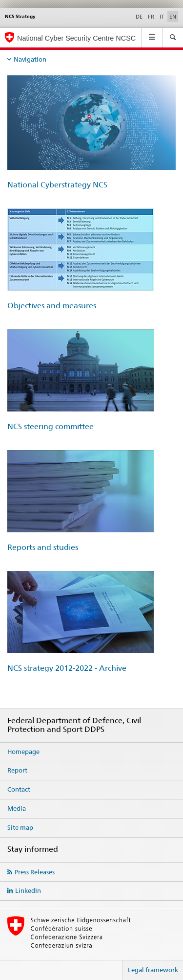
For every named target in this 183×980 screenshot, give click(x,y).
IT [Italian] (162, 17)
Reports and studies (43, 547)
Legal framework (153, 970)
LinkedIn (28, 890)
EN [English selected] (173, 17)
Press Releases (35, 872)
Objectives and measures (52, 306)
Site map (20, 827)
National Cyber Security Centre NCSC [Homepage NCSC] (76, 38)
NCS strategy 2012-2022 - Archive (67, 668)
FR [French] (151, 17)
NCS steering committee (51, 426)
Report (17, 770)
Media (17, 808)
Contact (19, 789)
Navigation (30, 59)
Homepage (23, 752)
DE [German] (139, 17)
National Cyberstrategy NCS (57, 185)
